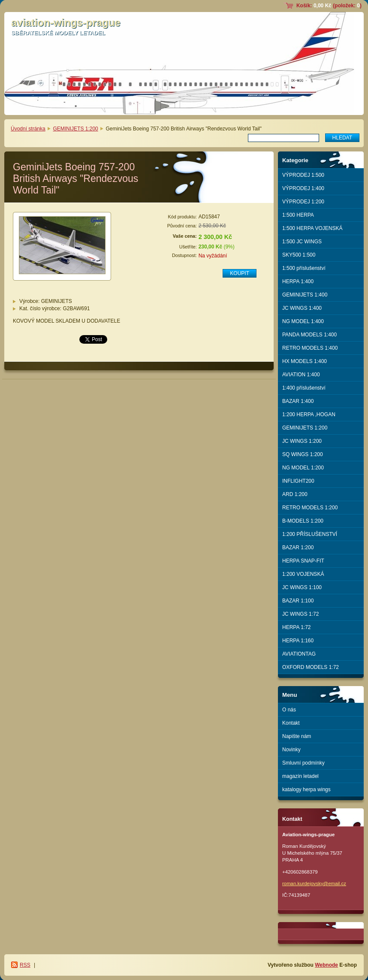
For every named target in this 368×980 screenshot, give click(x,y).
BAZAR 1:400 (298, 401)
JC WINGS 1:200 (302, 441)
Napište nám (297, 736)
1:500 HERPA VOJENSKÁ (312, 228)
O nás (289, 710)
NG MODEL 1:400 (303, 321)
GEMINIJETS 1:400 (305, 295)
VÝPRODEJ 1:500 (303, 175)
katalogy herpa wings (306, 789)
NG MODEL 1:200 (303, 468)
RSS (25, 965)
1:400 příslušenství (304, 388)
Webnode (326, 965)
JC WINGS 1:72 (300, 614)
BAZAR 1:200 (298, 547)
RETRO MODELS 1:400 (310, 348)
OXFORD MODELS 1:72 (311, 667)
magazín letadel (300, 776)
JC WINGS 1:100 (302, 587)
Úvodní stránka (28, 129)
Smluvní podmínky (303, 763)
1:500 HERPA (298, 215)
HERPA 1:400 (298, 281)
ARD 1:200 (295, 494)
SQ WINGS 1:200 (303, 454)
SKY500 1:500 (299, 255)
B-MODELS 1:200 (303, 521)
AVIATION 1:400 (301, 375)
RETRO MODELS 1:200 (310, 508)
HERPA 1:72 (296, 627)
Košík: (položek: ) (329, 6)
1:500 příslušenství (304, 268)
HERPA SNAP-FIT (303, 561)
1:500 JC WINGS (302, 242)
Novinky (291, 750)
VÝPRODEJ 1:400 (303, 188)
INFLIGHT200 (298, 481)
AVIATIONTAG (299, 654)
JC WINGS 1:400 (302, 308)
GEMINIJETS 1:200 (75, 129)
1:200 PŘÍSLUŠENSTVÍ (310, 534)
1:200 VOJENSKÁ (303, 574)
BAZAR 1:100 (298, 601)
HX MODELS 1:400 (305, 361)
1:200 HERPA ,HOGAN (309, 414)
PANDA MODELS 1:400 (309, 335)
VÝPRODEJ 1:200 (303, 202)
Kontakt (291, 723)
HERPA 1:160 (298, 641)
